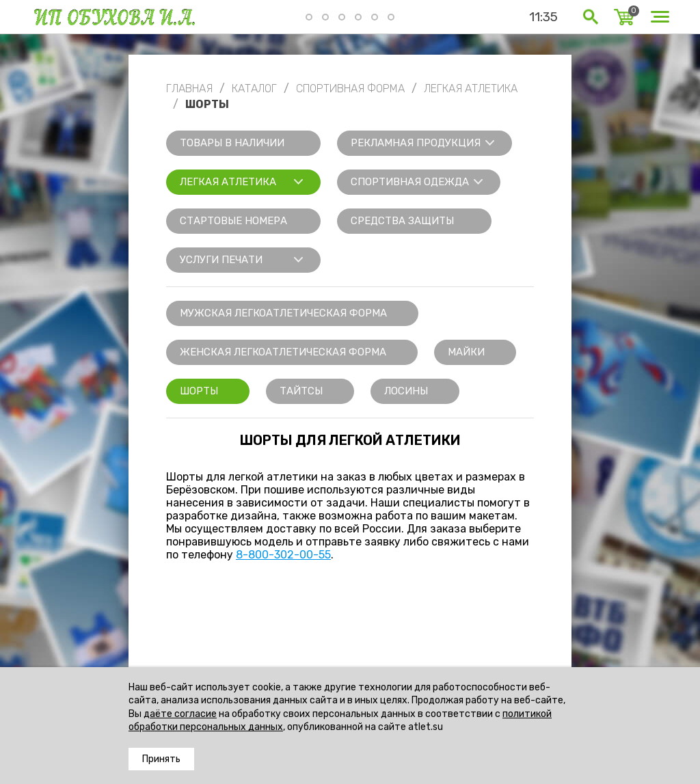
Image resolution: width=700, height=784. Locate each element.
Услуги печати (221, 260)
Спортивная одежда (410, 182)
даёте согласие (180, 714)
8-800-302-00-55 (283, 555)
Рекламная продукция (416, 143)
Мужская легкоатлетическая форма (283, 313)
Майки (466, 352)
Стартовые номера (233, 221)
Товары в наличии (232, 143)
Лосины (406, 391)
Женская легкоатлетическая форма (283, 352)
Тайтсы (301, 391)
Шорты (199, 391)
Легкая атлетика (228, 182)
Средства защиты (402, 221)
